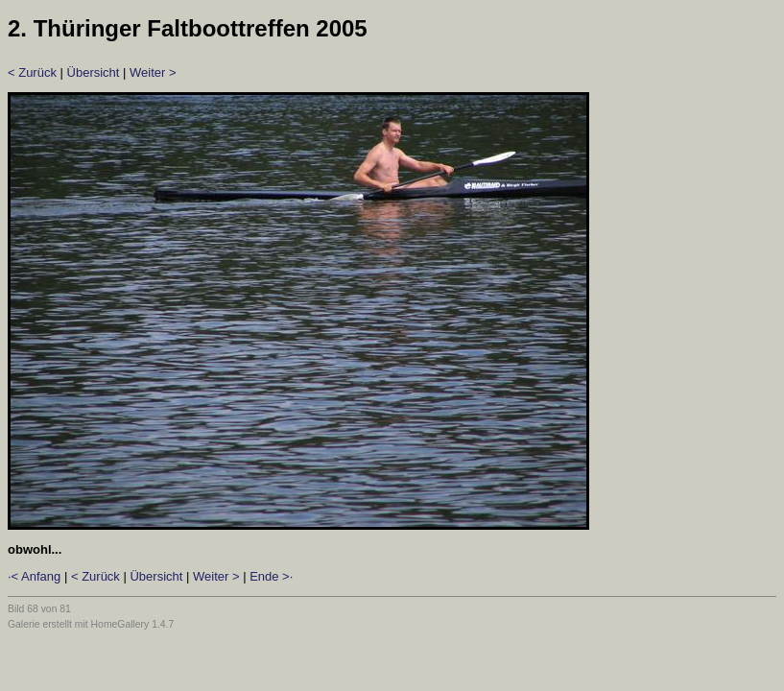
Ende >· (271, 576)
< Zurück (32, 72)
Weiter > (153, 72)
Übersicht (94, 72)
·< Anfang (34, 576)
